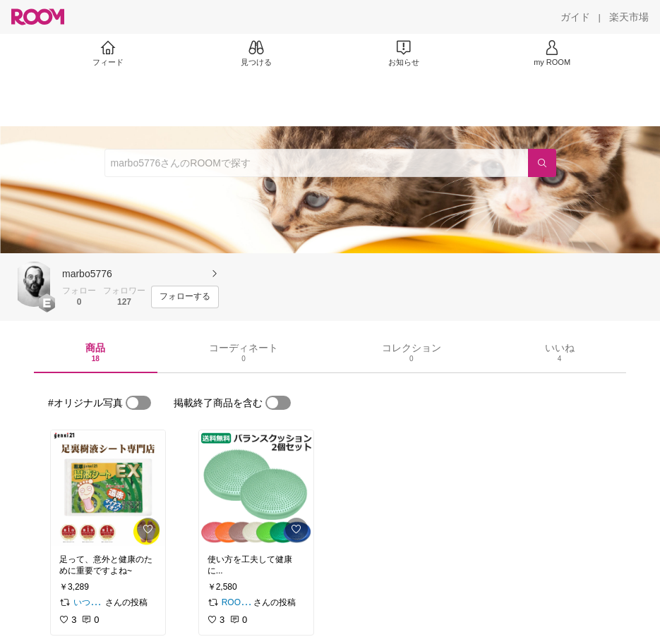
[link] (108, 488)
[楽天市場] (629, 17)
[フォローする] (185, 297)
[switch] (138, 403)
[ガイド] (575, 17)
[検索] (542, 163)
